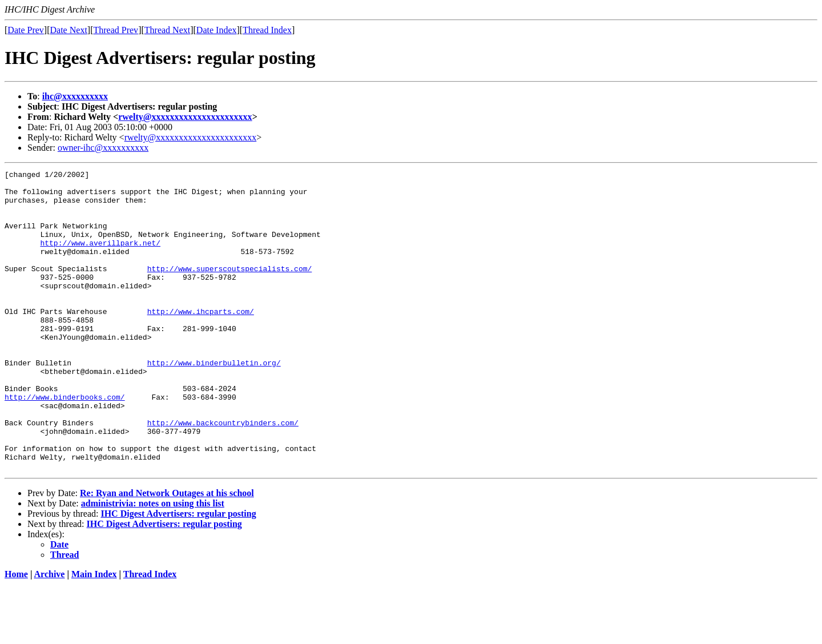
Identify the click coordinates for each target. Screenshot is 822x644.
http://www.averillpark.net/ (100, 258)
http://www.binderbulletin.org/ (214, 402)
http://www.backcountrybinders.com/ (223, 474)
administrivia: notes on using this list (153, 563)
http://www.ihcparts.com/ (201, 340)
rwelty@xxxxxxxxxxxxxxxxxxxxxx (185, 117)
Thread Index (267, 30)
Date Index (217, 30)
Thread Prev (116, 30)
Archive (50, 634)
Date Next (69, 30)
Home (16, 634)
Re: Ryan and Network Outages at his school (167, 553)
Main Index (94, 634)
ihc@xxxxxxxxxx (75, 96)
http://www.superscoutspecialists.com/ (230, 289)
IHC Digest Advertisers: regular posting (178, 573)
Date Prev (26, 30)
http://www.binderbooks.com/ (65, 443)
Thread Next (167, 30)
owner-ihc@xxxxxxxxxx (103, 148)
